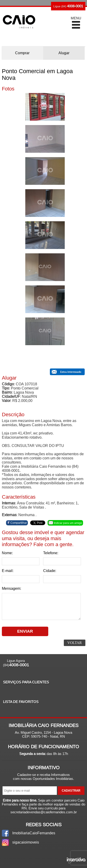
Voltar (74, 643)
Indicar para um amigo (65, 523)
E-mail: (8, 571)
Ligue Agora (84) (16, 663)
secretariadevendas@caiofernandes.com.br (44, 812)
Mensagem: (11, 588)
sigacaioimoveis (26, 842)
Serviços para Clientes (26, 682)
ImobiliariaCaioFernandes (34, 833)
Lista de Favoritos (21, 702)
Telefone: (51, 553)
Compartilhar (17, 523)
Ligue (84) (68, 6)
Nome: (7, 553)
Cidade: (50, 571)
